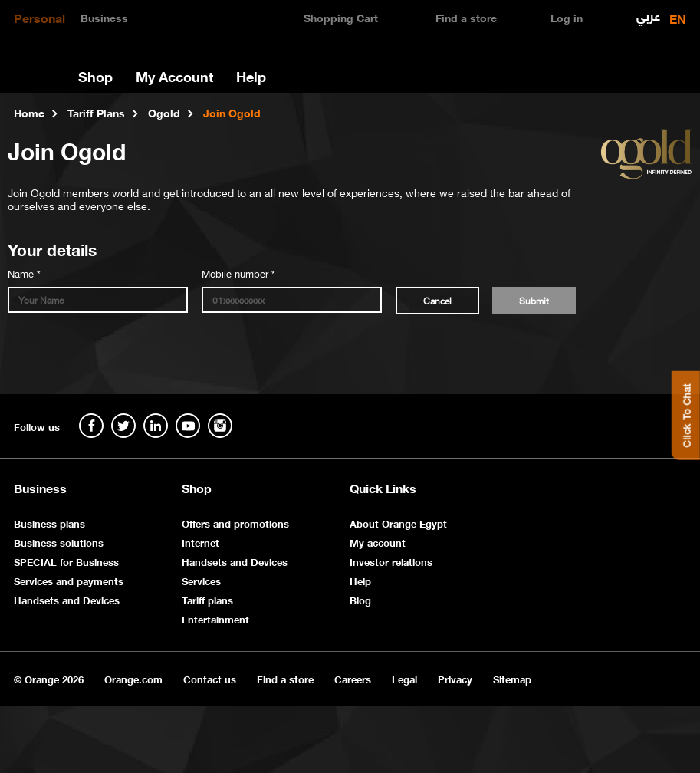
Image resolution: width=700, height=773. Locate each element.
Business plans (49, 523)
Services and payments (69, 580)
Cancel (437, 300)
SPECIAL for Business (66, 561)
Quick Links (383, 488)
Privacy (455, 678)
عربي (648, 13)
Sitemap (512, 678)
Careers (353, 678)
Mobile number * (238, 273)
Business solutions (59, 542)
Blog (360, 599)
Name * (24, 273)
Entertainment (215, 618)
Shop (95, 76)
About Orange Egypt (398, 523)
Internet (200, 542)
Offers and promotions (235, 523)
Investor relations (391, 561)
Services (201, 580)
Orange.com (133, 678)
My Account (174, 76)
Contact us (210, 678)
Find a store (285, 678)
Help (251, 76)
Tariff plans (207, 599)
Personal (39, 17)
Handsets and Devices (67, 599)
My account (378, 542)
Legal (404, 678)
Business (104, 17)
